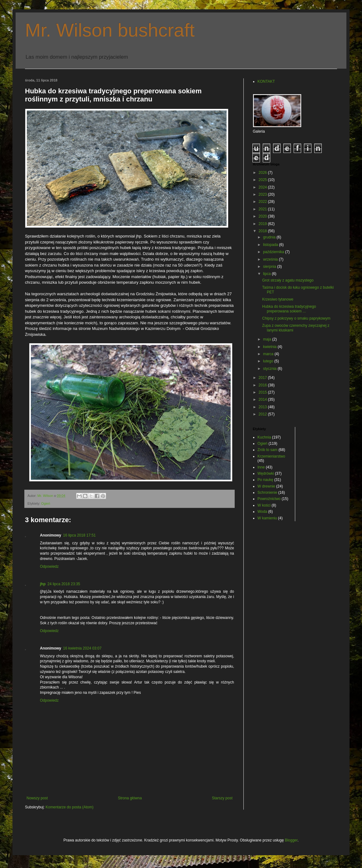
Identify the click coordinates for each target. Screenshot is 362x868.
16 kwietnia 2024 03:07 (82, 648)
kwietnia (270, 347)
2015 (263, 392)
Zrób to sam (267, 450)
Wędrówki (266, 473)
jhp (43, 584)
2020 (263, 216)
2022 (263, 202)
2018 (263, 231)
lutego (269, 361)
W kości (264, 505)
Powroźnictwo (269, 499)
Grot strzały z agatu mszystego (288, 280)
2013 (263, 407)
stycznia (270, 369)
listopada (271, 245)
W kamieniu (267, 518)
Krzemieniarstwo (271, 456)
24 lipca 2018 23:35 (64, 584)
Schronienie (267, 493)
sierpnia (270, 267)
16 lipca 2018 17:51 (79, 535)
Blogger (291, 840)
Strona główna (130, 798)
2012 (263, 414)
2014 (263, 400)
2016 (263, 385)
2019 (263, 224)
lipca (267, 274)
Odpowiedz (49, 566)
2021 (263, 209)
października (274, 252)
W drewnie (266, 486)
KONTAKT (266, 81)
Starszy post (222, 798)
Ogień (46, 503)
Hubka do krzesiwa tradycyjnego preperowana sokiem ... (289, 309)
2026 (263, 173)
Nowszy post (37, 798)
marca (269, 354)
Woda (262, 512)
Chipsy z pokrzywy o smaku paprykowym (296, 318)
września (271, 259)
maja (268, 339)
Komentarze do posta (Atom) (69, 807)
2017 (263, 378)
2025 (263, 180)
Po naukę (265, 480)
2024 (263, 187)
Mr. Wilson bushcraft (110, 30)
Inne (261, 467)
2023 (263, 194)
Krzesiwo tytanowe (278, 299)
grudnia (270, 237)
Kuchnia (264, 437)
